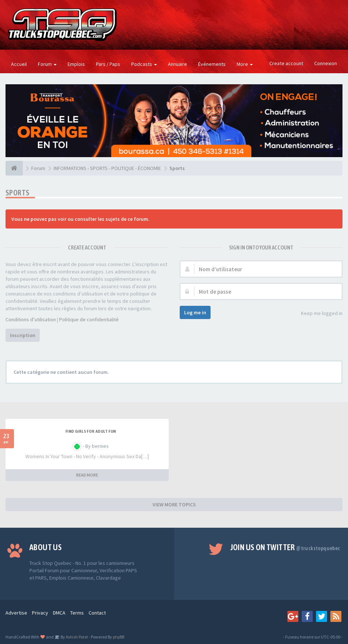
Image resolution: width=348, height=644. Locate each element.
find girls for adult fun (91, 431)
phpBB (119, 637)
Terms (77, 613)
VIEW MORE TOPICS (174, 505)
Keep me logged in (318, 314)
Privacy (40, 613)
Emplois (76, 64)
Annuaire (177, 64)
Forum (47, 64)
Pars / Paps (108, 64)
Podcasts (144, 64)
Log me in (195, 312)
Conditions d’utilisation (31, 319)
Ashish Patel (76, 637)
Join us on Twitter (285, 547)
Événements (212, 64)
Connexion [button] (326, 63)
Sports (17, 193)
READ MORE (87, 475)
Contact (97, 613)
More (245, 64)
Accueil (19, 64)
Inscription (23, 335)
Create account (286, 63)
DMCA (59, 613)
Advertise (16, 613)
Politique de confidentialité (89, 319)
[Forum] (14, 168)
